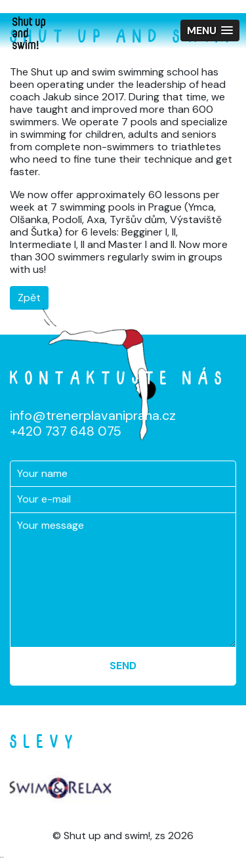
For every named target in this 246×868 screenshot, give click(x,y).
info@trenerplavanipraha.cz (93, 415)
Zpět (29, 298)
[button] (210, 31)
